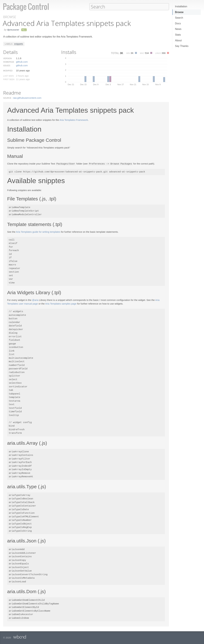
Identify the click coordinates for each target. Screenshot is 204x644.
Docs (178, 23)
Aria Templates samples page (61, 303)
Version (7, 58)
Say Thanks (182, 46)
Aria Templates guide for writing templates (38, 231)
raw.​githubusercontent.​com (27, 98)
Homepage (9, 62)
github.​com (22, 62)
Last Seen (8, 76)
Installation (181, 6)
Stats (178, 35)
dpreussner (13, 29)
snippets (18, 44)
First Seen (9, 79)
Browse (179, 12)
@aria (35, 300)
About (178, 40)
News (178, 29)
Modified (8, 71)
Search (179, 18)
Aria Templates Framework (74, 120)
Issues (7, 65)
